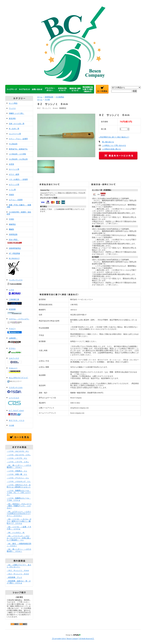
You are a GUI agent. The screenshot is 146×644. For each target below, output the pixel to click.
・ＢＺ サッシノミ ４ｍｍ (18, 570)
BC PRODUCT (19, 267)
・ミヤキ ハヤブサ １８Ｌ (18, 462)
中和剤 (11, 219)
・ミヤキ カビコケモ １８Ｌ (19, 455)
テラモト (19, 351)
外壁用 (11, 164)
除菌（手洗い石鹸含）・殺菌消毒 (19, 206)
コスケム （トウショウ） (19, 321)
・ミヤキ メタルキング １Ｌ (19, 481)
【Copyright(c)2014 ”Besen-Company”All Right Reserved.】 (73, 639)
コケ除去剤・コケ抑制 (17, 154)
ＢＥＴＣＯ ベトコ (17, 420)
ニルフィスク (19, 361)
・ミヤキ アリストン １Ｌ (18, 478)
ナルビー (19, 331)
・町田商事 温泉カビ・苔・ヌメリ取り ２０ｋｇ (19, 582)
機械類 (11, 229)
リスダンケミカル (19, 390)
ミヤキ (19, 292)
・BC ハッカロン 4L (16, 532)
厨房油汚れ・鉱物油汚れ (18, 149)
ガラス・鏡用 (14, 174)
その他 (11, 425)
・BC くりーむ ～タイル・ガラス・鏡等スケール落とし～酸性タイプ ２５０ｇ (19, 521)
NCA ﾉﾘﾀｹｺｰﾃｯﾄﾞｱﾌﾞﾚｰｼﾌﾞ (19, 380)
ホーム (40, 97)
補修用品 (12, 224)
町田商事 (19, 312)
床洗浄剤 (12, 119)
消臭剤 (11, 195)
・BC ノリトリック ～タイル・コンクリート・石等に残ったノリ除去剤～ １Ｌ (19, 538)
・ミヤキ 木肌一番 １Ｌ (17, 474)
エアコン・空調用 (16, 200)
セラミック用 (14, 185)
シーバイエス (19, 402)
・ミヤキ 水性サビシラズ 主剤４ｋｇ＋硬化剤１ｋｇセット (19, 486)
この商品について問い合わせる (114, 145)
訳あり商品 (19, 241)
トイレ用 (12, 190)
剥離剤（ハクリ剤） (17, 113)
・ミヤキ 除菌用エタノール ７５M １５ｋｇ (19, 499)
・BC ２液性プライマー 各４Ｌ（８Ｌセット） (19, 566)
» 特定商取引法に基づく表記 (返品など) (114, 137)
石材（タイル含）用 (17, 124)
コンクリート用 (15, 134)
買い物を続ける (108, 142)
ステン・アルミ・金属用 (18, 139)
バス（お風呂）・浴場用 (18, 179)
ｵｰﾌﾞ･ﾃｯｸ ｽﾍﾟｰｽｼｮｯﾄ (19, 413)
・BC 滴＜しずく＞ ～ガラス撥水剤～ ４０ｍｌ (19, 550)
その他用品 (60, 97)
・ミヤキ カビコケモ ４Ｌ (18, 451)
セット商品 (13, 103)
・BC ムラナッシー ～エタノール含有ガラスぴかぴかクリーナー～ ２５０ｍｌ (19, 514)
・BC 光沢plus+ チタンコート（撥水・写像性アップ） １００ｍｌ (19, 506)
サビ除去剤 (13, 144)
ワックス (12, 108)
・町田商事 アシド (14, 577)
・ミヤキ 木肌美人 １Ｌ (17, 471)
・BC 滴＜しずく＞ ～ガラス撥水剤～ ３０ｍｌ (19, 466)
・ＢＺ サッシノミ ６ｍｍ (18, 574)
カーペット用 (14, 169)
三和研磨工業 (19, 302)
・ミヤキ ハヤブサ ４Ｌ (17, 458)
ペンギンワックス (19, 282)
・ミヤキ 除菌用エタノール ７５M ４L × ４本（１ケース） (19, 493)
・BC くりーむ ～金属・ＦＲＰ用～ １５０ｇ (19, 528)
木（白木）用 (14, 129)
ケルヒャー (19, 370)
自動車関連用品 (15, 248)
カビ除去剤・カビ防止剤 (18, 159)
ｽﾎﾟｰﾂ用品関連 (14, 253)
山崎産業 (19, 341)
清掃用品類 (13, 234)
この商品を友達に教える (111, 149)
